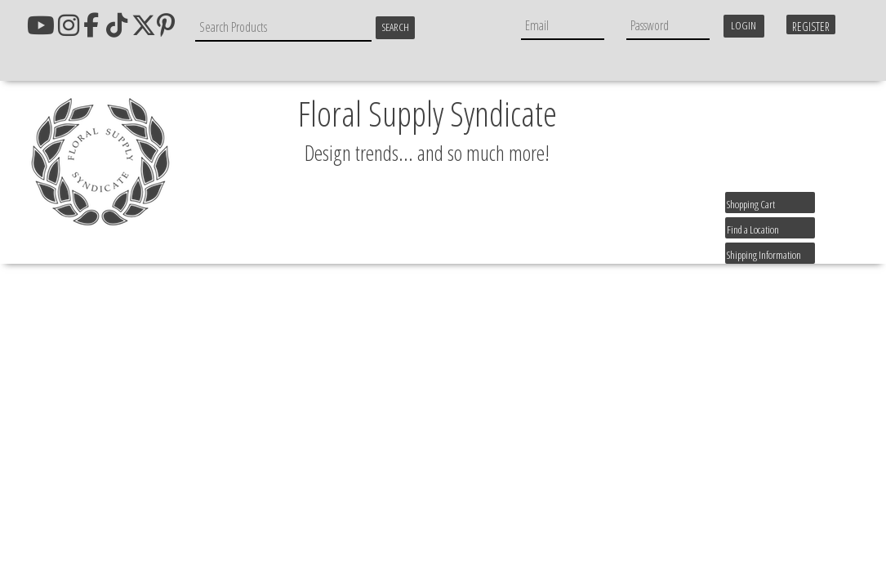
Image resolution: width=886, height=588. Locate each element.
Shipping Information (764, 255)
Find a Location (753, 229)
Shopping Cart (751, 204)
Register (811, 27)
